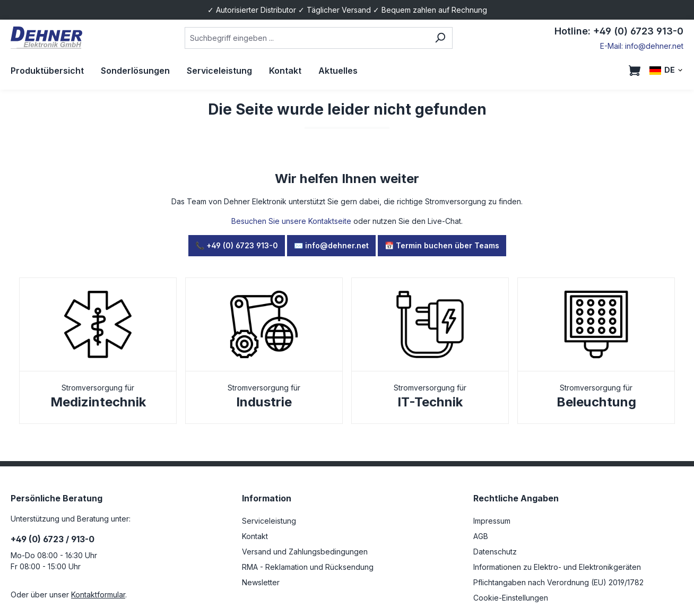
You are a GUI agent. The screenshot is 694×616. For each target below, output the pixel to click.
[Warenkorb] (635, 71)
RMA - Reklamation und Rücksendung (308, 567)
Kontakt (255, 536)
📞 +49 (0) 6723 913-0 (237, 245)
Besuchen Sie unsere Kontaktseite (291, 221)
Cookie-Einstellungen (511, 598)
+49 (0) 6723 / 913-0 (53, 539)
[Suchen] (440, 38)
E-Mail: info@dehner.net (642, 46)
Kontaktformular (98, 595)
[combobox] (306, 38)
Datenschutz (495, 552)
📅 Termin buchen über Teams (442, 245)
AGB (481, 536)
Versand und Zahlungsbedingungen (305, 552)
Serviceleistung (269, 521)
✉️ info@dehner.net (331, 245)
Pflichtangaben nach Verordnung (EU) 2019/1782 (558, 582)
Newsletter (261, 582)
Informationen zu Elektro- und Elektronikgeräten (557, 567)
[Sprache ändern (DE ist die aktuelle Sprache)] (666, 70)
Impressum (492, 521)
